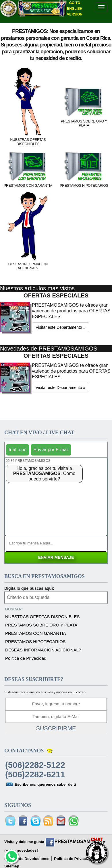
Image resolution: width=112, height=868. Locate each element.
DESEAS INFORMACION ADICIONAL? (43, 650)
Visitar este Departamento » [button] (60, 327)
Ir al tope (18, 450)
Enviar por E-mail (51, 450)
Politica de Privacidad (26, 658)
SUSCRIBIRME (56, 728)
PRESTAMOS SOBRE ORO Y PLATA (41, 625)
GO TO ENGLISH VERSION (75, 9)
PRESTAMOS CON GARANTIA (35, 633)
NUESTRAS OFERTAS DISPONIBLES (43, 617)
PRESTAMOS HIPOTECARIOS (35, 642)
